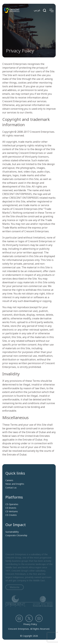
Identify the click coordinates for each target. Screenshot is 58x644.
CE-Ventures (12, 516)
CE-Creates (11, 520)
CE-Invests (11, 513)
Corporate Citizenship (16, 540)
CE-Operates (12, 509)
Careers (9, 485)
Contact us (11, 492)
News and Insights (15, 489)
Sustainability (12, 537)
